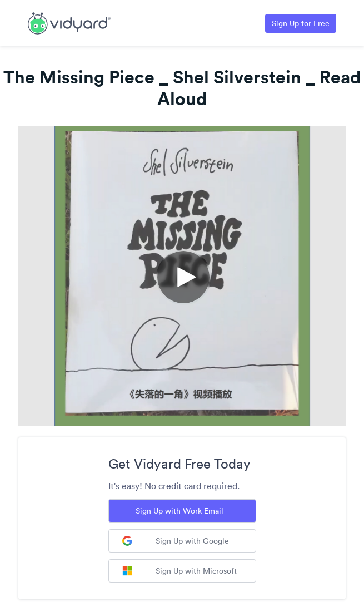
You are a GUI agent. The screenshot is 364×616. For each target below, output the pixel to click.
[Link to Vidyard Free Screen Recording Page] (69, 22)
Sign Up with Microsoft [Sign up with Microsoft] (179, 571)
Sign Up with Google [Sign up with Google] (176, 541)
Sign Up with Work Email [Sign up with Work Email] (179, 511)
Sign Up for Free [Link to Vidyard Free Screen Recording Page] (301, 23)
